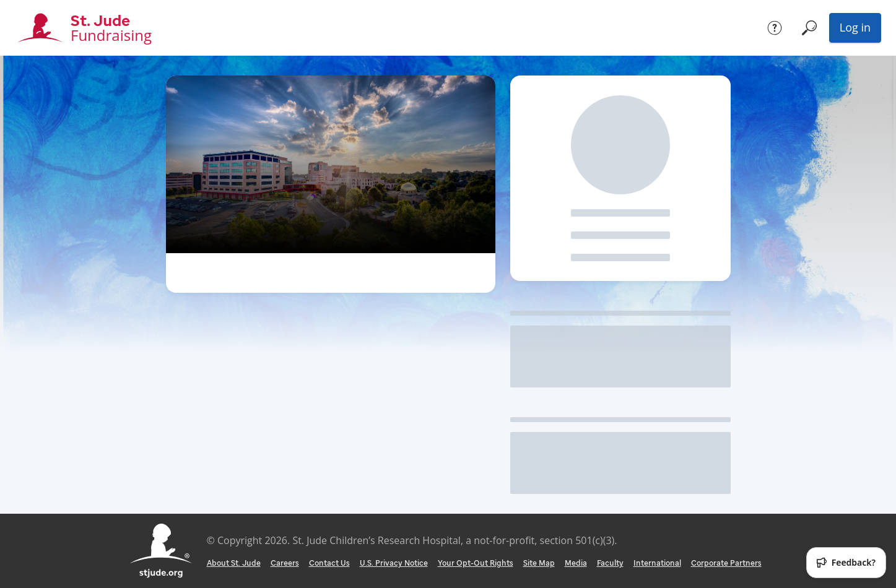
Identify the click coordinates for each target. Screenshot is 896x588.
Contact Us (329, 563)
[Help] (775, 28)
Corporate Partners (726, 563)
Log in (855, 27)
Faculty (610, 563)
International (657, 563)
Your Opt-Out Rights (476, 563)
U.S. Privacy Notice (394, 563)
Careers (285, 563)
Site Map (539, 563)
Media (576, 563)
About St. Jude (234, 563)
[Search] (809, 28)
